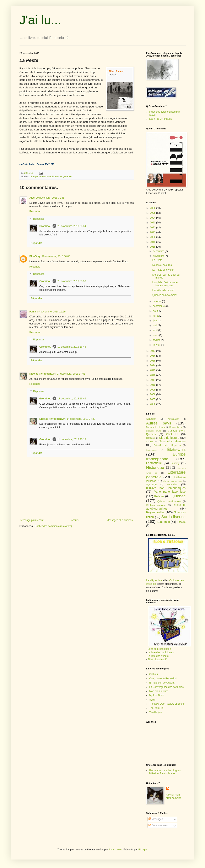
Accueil (75, 520)
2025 (153, 213)
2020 (153, 237)
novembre (159, 256)
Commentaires (158, 826)
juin (155, 321)
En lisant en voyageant (162, 683)
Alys (32, 198)
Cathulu (154, 674)
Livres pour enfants (173, 481)
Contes (150, 441)
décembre (159, 251)
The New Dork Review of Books (167, 704)
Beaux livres (176, 427)
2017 (153, 351)
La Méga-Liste (154, 580)
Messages (156, 819)
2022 (153, 228)
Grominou (45, 226)
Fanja (33, 312)
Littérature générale (62, 176)
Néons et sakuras (162, 265)
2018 (153, 247)
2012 (153, 375)
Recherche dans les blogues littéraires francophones (165, 772)
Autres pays (159, 423)
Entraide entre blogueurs (167, 445)
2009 (153, 390)
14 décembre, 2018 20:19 (72, 439)
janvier (157, 345)
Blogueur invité (154, 431)
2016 (153, 356)
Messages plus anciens (120, 520)
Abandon (151, 419)
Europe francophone (41, 176)
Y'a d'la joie (156, 712)
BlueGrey (35, 256)
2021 (153, 232)
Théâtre (181, 522)
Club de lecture (169, 438)
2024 (153, 218)
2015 (153, 361)
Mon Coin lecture (159, 691)
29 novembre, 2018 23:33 (72, 281)
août (156, 311)
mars (156, 335)
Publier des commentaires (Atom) (53, 526)
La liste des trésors (158, 656)
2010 (153, 385)
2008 (153, 394)
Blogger (143, 850)
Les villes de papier (163, 290)
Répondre (35, 211)
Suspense (163, 522)
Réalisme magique (156, 505)
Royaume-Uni (155, 512)
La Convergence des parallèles (166, 687)
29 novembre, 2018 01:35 (50, 198)
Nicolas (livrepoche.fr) (43, 374)
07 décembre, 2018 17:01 (71, 374)
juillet (156, 316)
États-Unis (176, 449)
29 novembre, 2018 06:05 (56, 256)
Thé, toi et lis (156, 708)
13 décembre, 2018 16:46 (72, 399)
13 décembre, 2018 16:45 (72, 347)
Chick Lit (172, 434)
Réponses (39, 219)
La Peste (157, 260)
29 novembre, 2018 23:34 (72, 226)
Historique (155, 467)
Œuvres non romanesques (166, 488)
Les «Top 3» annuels (161, 119)
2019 (153, 242)
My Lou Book (157, 695)
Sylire (152, 700)
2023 (153, 223)
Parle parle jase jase (170, 492)
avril (155, 330)
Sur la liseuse (174, 517)
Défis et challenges (172, 441)
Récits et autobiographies (166, 507)
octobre (157, 301)
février (157, 340)
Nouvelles (172, 485)
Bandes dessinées (156, 427)
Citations (151, 438)
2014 (153, 365)
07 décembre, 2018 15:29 (51, 312)
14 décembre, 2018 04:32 (81, 419)
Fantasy (175, 463)
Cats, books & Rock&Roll (163, 679)
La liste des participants (161, 652)
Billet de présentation (159, 649)
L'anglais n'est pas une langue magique (165, 284)
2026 (153, 208)
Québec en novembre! (165, 295)
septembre (159, 306)
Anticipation (174, 419)
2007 (153, 399)
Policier (159, 496)
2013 (153, 370)
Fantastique (154, 463)
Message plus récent (32, 520)
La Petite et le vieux (163, 270)
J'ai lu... (41, 20)
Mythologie (152, 485)
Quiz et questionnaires (169, 501)
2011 (153, 380)
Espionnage (152, 450)
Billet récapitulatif (157, 659)
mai (155, 325)
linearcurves (115, 850)
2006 (153, 404)
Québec (179, 496)
